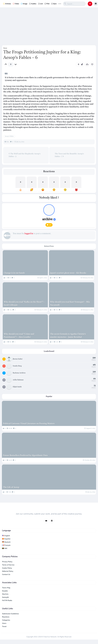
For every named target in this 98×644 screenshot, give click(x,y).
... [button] (60, 3)
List (41, 4)
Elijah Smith (17, 387)
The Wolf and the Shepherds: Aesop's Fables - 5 (25, 155)
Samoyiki (5, 597)
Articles (7, 4)
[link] (92, 64)
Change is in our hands (14, 273)
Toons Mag (6, 588)
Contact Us (6, 574)
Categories (6, 620)
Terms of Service (8, 565)
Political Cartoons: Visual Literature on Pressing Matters (29, 424)
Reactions (6, 617)
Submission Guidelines (10, 614)
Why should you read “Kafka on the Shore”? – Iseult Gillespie (24, 304)
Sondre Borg (17, 366)
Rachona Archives (19, 373)
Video (16, 4)
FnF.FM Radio (7, 600)
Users (4, 623)
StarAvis (5, 594)
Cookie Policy (7, 568)
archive (49, 219)
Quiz (54, 4)
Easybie (5, 591)
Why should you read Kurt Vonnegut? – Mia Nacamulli (70, 304)
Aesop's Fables (9, 136)
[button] (90, 4)
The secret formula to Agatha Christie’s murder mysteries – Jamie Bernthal (68, 336)
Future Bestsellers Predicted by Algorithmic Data (25, 456)
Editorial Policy (8, 571)
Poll (47, 4)
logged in (29, 234)
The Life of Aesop (11, 487)
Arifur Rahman (18, 380)
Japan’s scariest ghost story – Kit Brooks (68, 273)
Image (24, 4)
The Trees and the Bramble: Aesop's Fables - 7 (69, 155)
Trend (4, 626)
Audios (33, 4)
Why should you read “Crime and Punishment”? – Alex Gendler (19, 336)
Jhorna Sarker (18, 359)
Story (5, 48)
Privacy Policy (7, 562)
